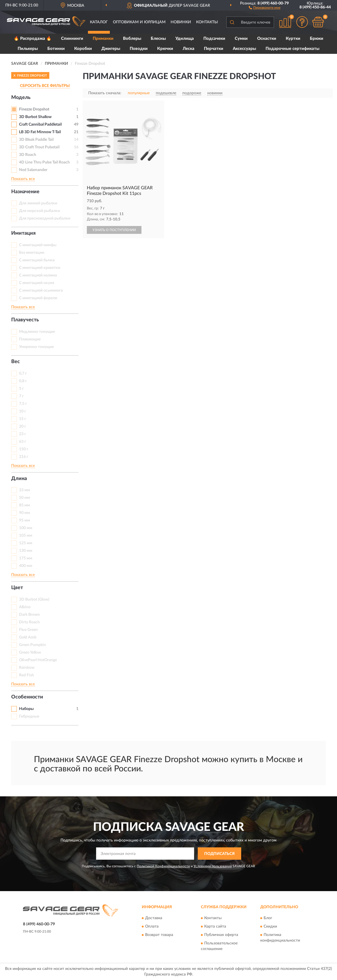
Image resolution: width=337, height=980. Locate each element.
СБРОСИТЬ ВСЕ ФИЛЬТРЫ (45, 86)
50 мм (25, 498)
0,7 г (23, 373)
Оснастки (267, 39)
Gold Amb (28, 637)
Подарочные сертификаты (292, 49)
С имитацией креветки (40, 268)
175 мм (26, 558)
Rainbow (27, 668)
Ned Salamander (33, 170)
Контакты (207, 22)
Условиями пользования (213, 866)
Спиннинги (72, 39)
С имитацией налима (38, 275)
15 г (23, 419)
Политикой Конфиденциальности (163, 866)
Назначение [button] (25, 192)
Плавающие (30, 339)
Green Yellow (30, 652)
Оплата (152, 926)
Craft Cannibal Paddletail (40, 124)
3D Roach (28, 155)
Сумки (241, 39)
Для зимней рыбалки (38, 203)
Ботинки (56, 49)
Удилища (185, 39)
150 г (24, 449)
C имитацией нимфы (38, 245)
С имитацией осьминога (41, 290)
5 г (21, 389)
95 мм (25, 520)
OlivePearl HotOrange (38, 660)
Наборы (26, 709)
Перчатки (214, 49)
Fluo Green (28, 630)
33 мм (25, 490)
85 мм (25, 505)
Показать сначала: (105, 93)
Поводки (139, 49)
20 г (23, 426)
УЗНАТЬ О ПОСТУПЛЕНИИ (114, 230)
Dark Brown (29, 615)
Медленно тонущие (37, 332)
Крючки (165, 49)
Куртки (293, 39)
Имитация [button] (23, 233)
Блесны (158, 39)
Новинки (181, 22)
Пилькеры (28, 49)
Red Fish (26, 675)
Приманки (103, 39)
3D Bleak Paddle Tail (36, 140)
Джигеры (111, 49)
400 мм (26, 566)
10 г (23, 411)
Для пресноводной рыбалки (45, 218)
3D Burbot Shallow (35, 117)
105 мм (26, 536)
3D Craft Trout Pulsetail (39, 147)
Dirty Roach (29, 622)
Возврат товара (159, 935)
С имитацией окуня (37, 283)
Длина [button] (19, 479)
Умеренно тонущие (36, 347)
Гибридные (29, 716)
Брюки (317, 39)
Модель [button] (21, 98)
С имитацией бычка (37, 260)
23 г (23, 434)
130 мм (26, 551)
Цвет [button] (17, 588)
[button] (265, 7)
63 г (23, 442)
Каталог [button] (99, 22)
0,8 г (23, 381)
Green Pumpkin (32, 645)
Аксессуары (244, 49)
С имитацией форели (38, 298)
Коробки (83, 49)
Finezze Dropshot (34, 109)
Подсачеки (214, 39)
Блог (268, 918)
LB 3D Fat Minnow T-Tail (40, 132)
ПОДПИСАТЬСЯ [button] (219, 854)
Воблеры (132, 39)
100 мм (26, 528)
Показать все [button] (23, 179)
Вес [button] (16, 362)
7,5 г (23, 404)
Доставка (154, 918)
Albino (25, 607)
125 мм (26, 543)
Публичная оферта (221, 935)
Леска (189, 49)
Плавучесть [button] (25, 320)
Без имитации (32, 253)
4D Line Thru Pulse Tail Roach (44, 162)
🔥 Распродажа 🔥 (33, 39)
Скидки (270, 926)
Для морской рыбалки (39, 211)
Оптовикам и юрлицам (139, 22)
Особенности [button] (27, 697)
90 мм (25, 513)
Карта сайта (215, 926)
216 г (24, 457)
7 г (21, 396)
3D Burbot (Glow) (34, 599)
